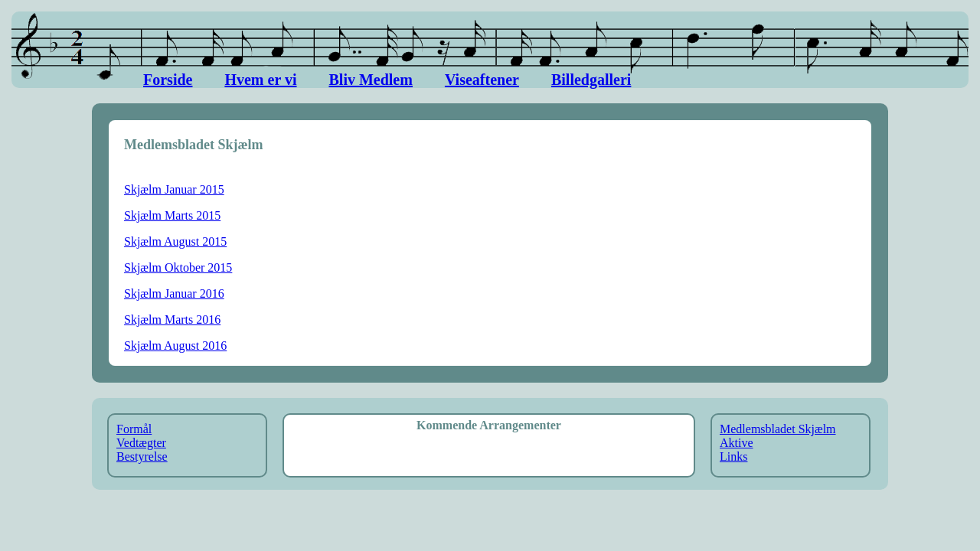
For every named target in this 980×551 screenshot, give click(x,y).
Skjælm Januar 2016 (174, 293)
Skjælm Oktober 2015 (178, 267)
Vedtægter (141, 443)
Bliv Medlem (370, 80)
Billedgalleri (591, 80)
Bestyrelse (142, 456)
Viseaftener (482, 80)
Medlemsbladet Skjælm (778, 429)
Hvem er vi (260, 80)
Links (733, 456)
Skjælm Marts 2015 (172, 215)
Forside (168, 80)
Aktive (737, 443)
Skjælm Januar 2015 (174, 189)
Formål (134, 429)
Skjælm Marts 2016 (172, 320)
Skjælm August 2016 (175, 346)
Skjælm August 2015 (175, 241)
